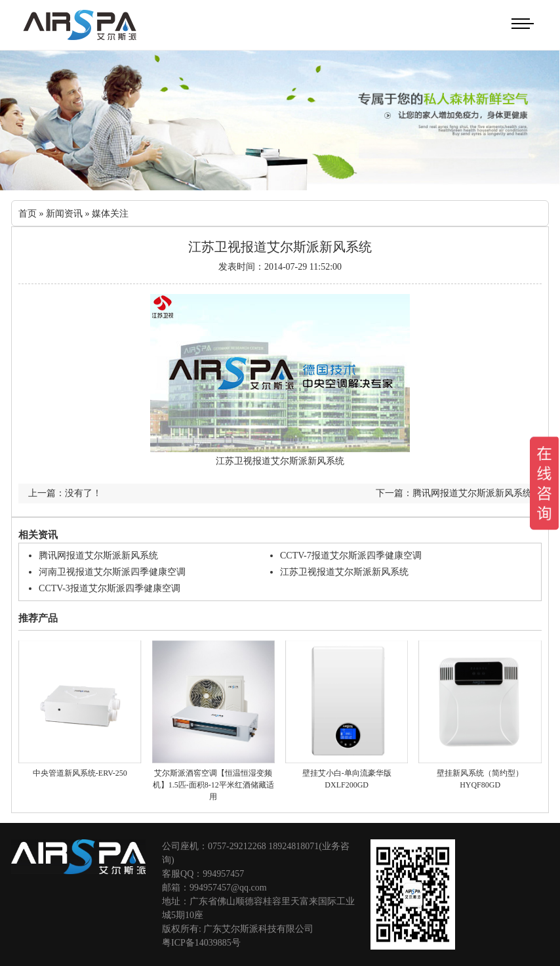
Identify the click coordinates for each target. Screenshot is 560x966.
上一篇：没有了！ (65, 493)
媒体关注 (110, 214)
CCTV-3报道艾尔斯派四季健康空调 (110, 588)
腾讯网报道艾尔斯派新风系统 (98, 556)
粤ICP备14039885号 (201, 943)
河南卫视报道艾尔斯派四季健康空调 (112, 572)
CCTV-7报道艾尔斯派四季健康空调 (351, 556)
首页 (28, 214)
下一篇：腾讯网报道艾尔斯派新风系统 (454, 493)
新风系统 (326, 461)
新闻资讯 (64, 214)
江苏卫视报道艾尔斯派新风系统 (344, 572)
